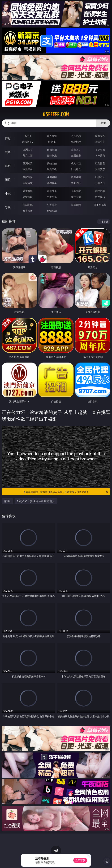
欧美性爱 (100, 163)
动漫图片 (100, 177)
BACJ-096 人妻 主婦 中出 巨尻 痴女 (36, 501)
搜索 (103, 123)
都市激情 (28, 191)
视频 (8, 152)
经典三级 (52, 169)
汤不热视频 (100, 205)
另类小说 (52, 197)
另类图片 (100, 183)
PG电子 (28, 136)
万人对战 (76, 136)
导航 (8, 207)
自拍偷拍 (52, 150)
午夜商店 (52, 205)
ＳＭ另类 (100, 155)
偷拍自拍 (52, 163)
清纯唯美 (52, 183)
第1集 (7, 501)
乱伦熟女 (76, 169)
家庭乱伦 (52, 191)
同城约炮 (28, 205)
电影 (8, 166)
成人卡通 (76, 163)
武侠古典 (100, 191)
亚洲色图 (52, 177)
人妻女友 (76, 191)
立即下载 (80, 860)
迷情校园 (28, 197)
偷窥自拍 (28, 177)
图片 (8, 180)
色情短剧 (52, 211)
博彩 (8, 138)
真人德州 (52, 136)
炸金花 (52, 142)
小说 (8, 193)
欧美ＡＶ (76, 150)
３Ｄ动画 (100, 150)
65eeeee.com (56, 114)
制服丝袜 (28, 169)
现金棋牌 (76, 142)
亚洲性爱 (28, 163)
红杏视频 (28, 211)
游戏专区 (100, 136)
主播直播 (76, 155)
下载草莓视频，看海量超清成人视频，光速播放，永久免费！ (66, 492)
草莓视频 (76, 205)
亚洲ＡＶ (28, 150)
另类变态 (100, 169)
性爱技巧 (100, 197)
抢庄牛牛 (100, 142)
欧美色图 (76, 177)
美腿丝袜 (28, 183)
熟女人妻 (28, 155)
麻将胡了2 (28, 142)
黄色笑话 (76, 197)
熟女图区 (76, 183)
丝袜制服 (52, 155)
